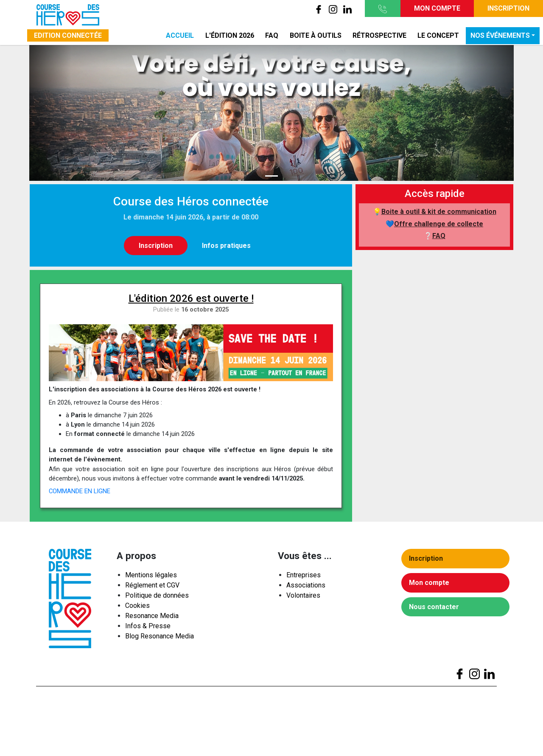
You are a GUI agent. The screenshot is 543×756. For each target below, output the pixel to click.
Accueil (180, 35)
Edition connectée (68, 35)
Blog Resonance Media (160, 638)
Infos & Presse (148, 628)
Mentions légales (151, 577)
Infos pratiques (226, 246)
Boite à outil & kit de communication (439, 212)
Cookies (137, 607)
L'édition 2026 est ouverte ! (191, 298)
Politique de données (157, 597)
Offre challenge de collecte (439, 224)
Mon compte (437, 8)
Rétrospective (379, 35)
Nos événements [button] (500, 35)
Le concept (438, 35)
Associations (306, 587)
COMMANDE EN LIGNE (80, 491)
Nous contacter (436, 608)
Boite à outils (316, 35)
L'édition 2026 (230, 35)
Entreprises (304, 577)
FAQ (272, 35)
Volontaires (303, 597)
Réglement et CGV (152, 587)
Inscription (508, 8)
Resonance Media (152, 617)
